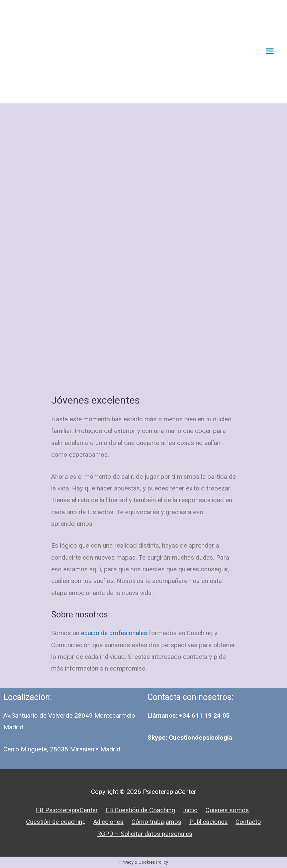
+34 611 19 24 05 (204, 716)
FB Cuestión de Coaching (140, 810)
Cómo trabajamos (157, 822)
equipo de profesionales (115, 633)
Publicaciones (210, 822)
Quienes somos (228, 810)
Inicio (191, 810)
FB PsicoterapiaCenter (66, 810)
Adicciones (108, 822)
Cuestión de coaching (55, 822)
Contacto (250, 822)
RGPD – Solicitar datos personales (145, 834)
